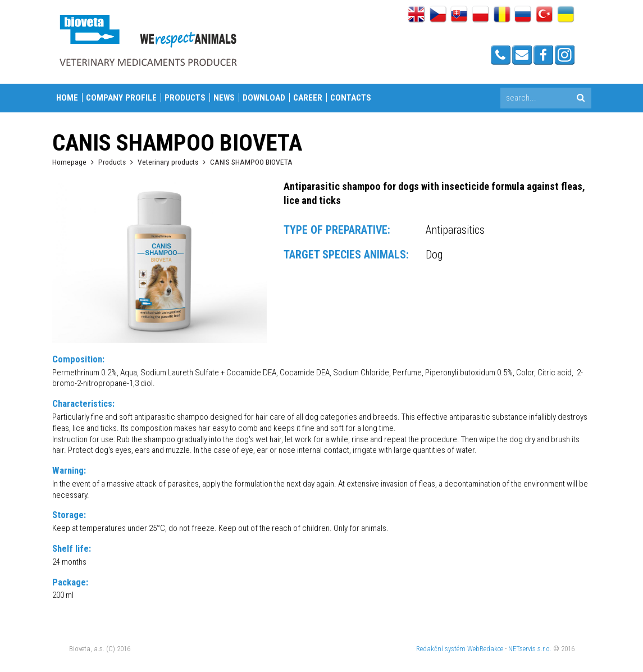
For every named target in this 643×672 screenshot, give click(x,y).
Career (308, 98)
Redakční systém (441, 649)
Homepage (69, 162)
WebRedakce (485, 649)
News (224, 98)
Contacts (351, 98)
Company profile (121, 98)
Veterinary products (168, 162)
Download (264, 98)
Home (67, 98)
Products (185, 98)
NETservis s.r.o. (530, 649)
